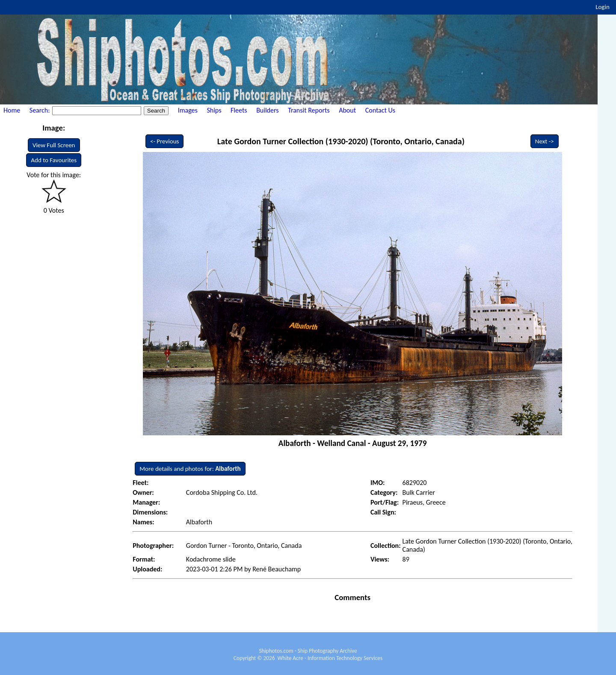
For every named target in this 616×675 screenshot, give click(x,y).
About (347, 110)
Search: (40, 110)
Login (603, 7)
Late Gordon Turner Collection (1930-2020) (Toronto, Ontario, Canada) (341, 141)
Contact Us (380, 110)
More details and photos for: (190, 469)
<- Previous (165, 141)
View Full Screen (54, 145)
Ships (214, 110)
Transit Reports (309, 110)
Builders (267, 110)
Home (12, 110)
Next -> (545, 141)
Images (188, 110)
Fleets (239, 110)
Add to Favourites (54, 160)
